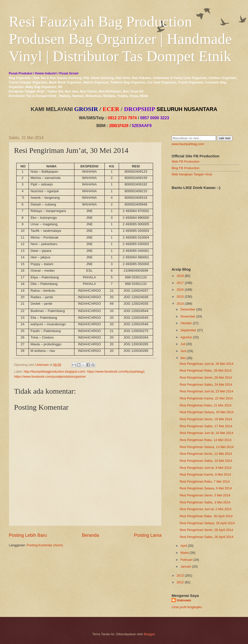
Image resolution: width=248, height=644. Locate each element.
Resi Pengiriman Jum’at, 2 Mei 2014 (206, 509)
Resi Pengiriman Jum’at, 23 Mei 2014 (206, 391)
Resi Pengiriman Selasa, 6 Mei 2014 (206, 488)
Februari (186, 560)
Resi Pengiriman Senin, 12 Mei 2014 (206, 454)
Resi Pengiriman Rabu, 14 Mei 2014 (206, 440)
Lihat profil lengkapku (187, 607)
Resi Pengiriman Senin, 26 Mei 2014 (206, 378)
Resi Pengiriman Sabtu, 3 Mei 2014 (205, 502)
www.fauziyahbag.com (188, 144)
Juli (183, 344)
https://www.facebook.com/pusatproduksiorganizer (50, 377)
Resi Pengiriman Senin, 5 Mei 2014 (205, 495)
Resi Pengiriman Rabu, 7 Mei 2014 (205, 481)
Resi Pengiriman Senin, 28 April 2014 (206, 530)
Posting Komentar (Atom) (45, 545)
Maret (184, 553)
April (184, 546)
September (188, 330)
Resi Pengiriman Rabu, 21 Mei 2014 (206, 405)
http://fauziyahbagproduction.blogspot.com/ (55, 371)
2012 (180, 582)
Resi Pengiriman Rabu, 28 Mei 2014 (206, 370)
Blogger (149, 634)
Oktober (186, 323)
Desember (188, 309)
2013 (180, 575)
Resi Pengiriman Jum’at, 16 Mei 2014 (206, 433)
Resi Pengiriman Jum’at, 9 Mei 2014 (206, 468)
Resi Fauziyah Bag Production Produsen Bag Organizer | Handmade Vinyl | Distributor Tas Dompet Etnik (120, 39)
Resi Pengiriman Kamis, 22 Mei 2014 (206, 398)
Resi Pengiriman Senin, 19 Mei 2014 (206, 419)
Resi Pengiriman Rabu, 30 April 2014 (206, 516)
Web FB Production (185, 162)
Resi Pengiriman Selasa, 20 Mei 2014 (207, 412)
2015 (180, 297)
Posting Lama (148, 535)
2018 (180, 276)
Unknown (184, 600)
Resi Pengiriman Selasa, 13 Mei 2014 (207, 447)
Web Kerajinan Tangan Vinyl (192, 174)
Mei (183, 358)
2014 (180, 304)
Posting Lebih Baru (28, 535)
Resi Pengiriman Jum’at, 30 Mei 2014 (206, 364)
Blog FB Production (185, 168)
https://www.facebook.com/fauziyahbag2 (116, 371)
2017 (180, 283)
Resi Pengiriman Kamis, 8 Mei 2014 (205, 474)
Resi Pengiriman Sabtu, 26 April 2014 (206, 537)
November (188, 316)
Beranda (90, 535)
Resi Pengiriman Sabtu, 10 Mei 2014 (206, 461)
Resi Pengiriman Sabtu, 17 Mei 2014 (206, 426)
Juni (183, 351)
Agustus (186, 337)
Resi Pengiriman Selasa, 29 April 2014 (207, 523)
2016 (180, 290)
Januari (186, 566)
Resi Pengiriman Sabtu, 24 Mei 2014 (206, 385)
